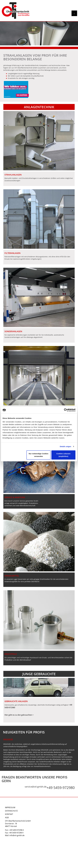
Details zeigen (65, 446)
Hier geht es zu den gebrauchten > (19, 715)
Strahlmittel (12, 576)
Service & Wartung (15, 497)
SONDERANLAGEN (13, 331)
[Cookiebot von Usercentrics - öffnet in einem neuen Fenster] (66, 410)
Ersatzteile (11, 654)
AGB (7, 818)
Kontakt (9, 814)
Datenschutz (11, 811)
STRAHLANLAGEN (13, 175)
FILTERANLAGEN (12, 253)
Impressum (10, 807)
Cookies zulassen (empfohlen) (63, 455)
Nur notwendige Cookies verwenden (39, 455)
